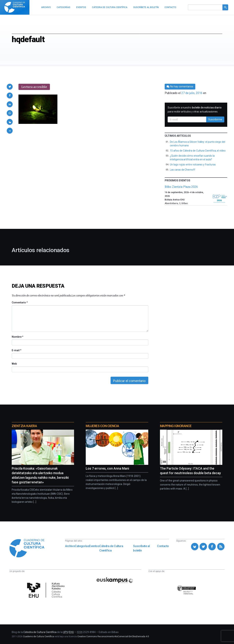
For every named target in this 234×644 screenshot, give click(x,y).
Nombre (17, 337)
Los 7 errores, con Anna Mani (107, 468)
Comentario (20, 302)
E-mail (16, 350)
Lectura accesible (34, 87)
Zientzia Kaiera (24, 426)
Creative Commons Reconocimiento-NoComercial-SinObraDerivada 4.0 (113, 636)
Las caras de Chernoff (183, 170)
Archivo (70, 546)
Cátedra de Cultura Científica (111, 548)
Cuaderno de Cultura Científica (38, 636)
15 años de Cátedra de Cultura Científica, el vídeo (198, 151)
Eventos (94, 546)
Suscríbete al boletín (141, 548)
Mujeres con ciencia (102, 426)
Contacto (163, 546)
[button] (10, 87)
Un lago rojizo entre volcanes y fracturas (193, 165)
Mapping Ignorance (176, 426)
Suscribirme (215, 119)
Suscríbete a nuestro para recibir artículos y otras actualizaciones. (195, 110)
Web (14, 364)
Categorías (82, 546)
